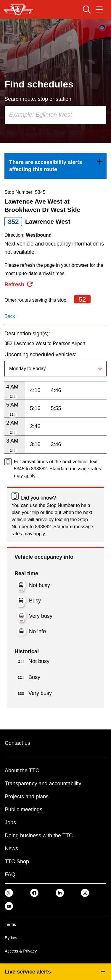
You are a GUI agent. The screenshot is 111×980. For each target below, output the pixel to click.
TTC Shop (17, 862)
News (11, 849)
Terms (10, 924)
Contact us (17, 743)
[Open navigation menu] (99, 9)
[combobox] (55, 115)
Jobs (10, 823)
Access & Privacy (21, 951)
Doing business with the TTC (39, 836)
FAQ (10, 875)
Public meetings (24, 810)
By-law (11, 938)
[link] (55, 166)
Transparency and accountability (43, 784)
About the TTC (22, 771)
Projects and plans (27, 797)
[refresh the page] (19, 285)
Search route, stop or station (38, 99)
